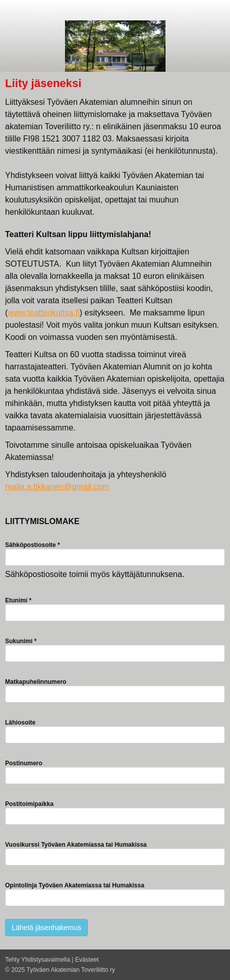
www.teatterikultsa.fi (43, 313)
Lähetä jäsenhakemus (46, 928)
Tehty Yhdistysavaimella (38, 960)
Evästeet (87, 960)
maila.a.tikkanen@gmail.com (57, 487)
